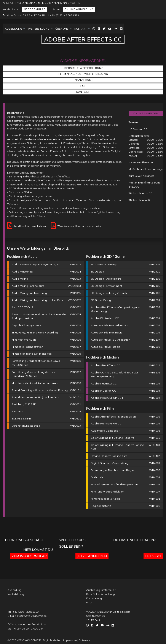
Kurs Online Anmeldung (101, 594)
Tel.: (23, 612)
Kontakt (82, 29)
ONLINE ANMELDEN (146, 113)
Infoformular (34, 9)
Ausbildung (15, 29)
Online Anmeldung (79, 9)
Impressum (70, 640)
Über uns (63, 29)
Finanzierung (83, 80)
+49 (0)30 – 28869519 (65, 15)
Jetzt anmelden (92, 556)
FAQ (83, 86)
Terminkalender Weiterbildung (83, 74)
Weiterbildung (40, 29)
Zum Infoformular (29, 556)
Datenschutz (86, 640)
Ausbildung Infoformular (101, 590)
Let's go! (153, 556)
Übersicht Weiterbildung (83, 68)
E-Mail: (27, 616)
